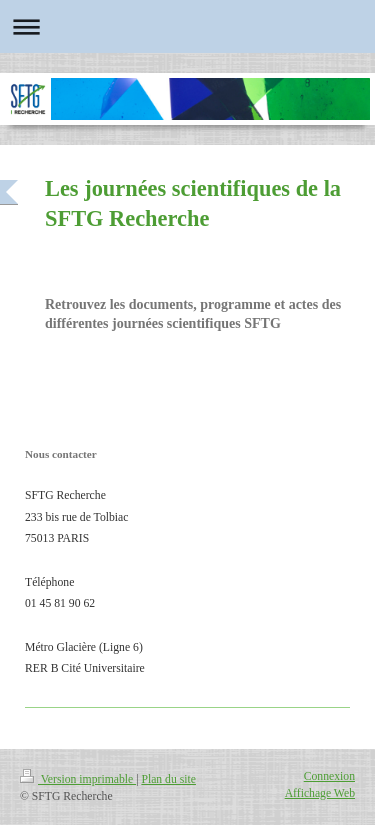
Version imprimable (78, 779)
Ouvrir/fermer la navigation (187, 26)
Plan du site (168, 779)
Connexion (329, 776)
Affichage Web (320, 793)
